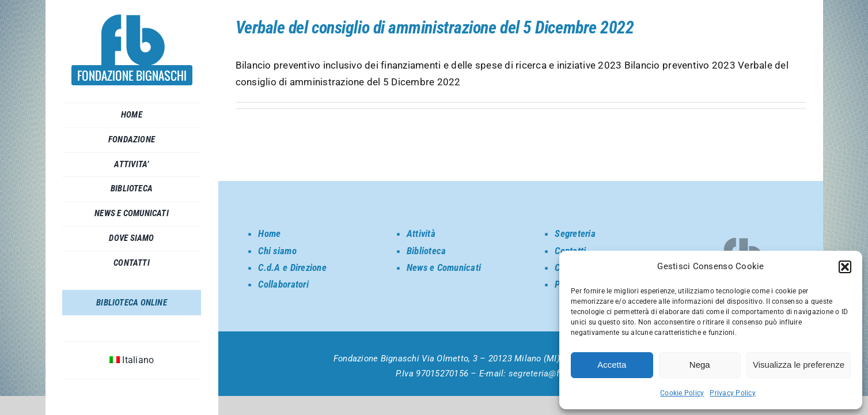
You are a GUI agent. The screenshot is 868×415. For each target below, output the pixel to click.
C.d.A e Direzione (292, 267)
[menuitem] (132, 360)
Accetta (612, 365)
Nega (700, 365)
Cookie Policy (682, 393)
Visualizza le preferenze (799, 365)
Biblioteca (427, 251)
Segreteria (575, 233)
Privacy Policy (733, 393)
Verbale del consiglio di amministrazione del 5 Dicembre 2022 (435, 27)
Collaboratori (283, 284)
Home (269, 233)
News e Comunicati (444, 267)
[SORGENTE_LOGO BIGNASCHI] (132, 19)
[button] (845, 267)
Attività (421, 233)
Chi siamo (277, 251)
